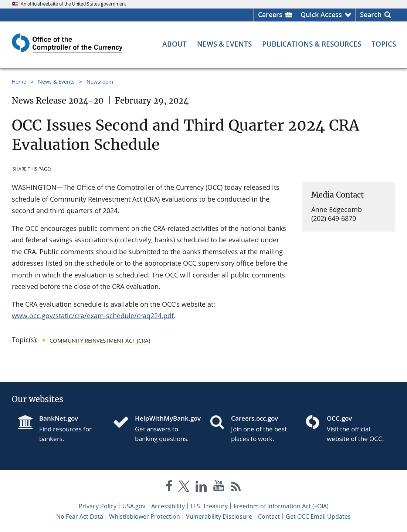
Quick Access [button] (321, 14)
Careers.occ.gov (255, 418)
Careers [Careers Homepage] (270, 14)
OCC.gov (339, 418)
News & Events (56, 82)
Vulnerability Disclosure (219, 516)
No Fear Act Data (80, 516)
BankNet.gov (59, 418)
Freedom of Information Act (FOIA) (281, 506)
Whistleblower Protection (145, 516)
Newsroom (100, 82)
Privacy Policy (98, 506)
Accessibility (168, 506)
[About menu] (174, 44)
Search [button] (371, 14)
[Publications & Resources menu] (312, 44)
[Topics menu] (384, 44)
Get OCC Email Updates (318, 516)
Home (19, 82)
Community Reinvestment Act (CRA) (100, 340)
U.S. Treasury (209, 506)
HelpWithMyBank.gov (166, 418)
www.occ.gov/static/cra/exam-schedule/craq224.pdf (93, 316)
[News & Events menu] (224, 44)
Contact (269, 516)
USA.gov (134, 506)
